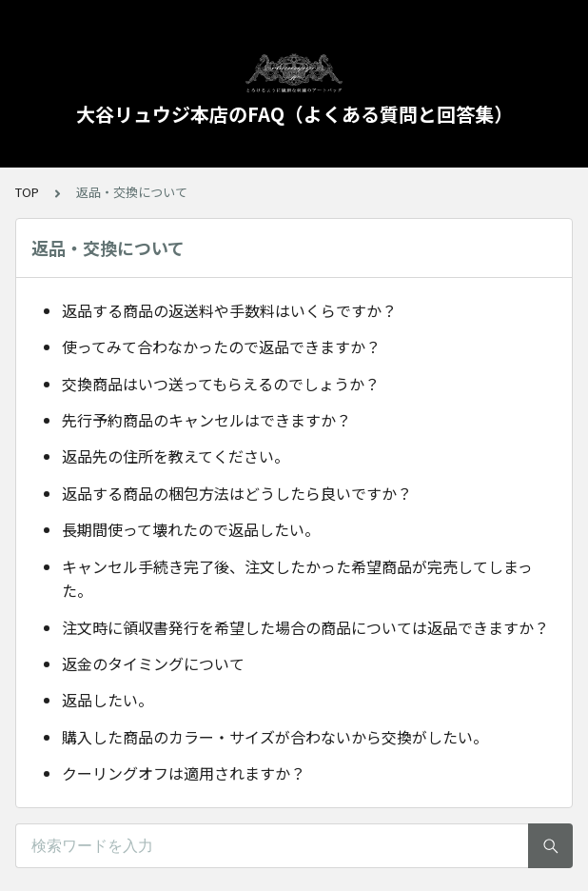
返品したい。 (108, 700)
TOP (27, 192)
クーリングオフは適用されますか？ (184, 773)
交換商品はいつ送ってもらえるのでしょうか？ (221, 384)
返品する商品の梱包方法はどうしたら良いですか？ (237, 493)
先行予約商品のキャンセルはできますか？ (206, 420)
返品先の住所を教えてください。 (176, 456)
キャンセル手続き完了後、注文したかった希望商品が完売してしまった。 (297, 579)
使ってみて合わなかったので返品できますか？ (221, 346)
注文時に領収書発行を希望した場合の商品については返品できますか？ (305, 627)
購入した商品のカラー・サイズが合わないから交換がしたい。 (275, 737)
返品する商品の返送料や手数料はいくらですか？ (229, 310)
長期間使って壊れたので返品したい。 (191, 529)
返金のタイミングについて (153, 663)
